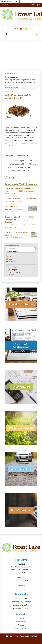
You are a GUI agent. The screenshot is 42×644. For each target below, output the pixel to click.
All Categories (14, 270)
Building (11, 275)
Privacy (21, 625)
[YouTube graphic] (21, 28)
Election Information (21, 605)
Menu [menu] (7, 5)
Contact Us (21, 585)
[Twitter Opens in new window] (10, 177)
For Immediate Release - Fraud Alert (20, 199)
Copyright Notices (21, 628)
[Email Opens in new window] (14, 177)
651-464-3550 (24, 572)
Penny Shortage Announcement (19, 188)
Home (7, 73)
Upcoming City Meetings (21, 602)
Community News (21, 598)
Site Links (21, 614)
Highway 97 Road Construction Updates (12, 219)
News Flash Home (15, 77)
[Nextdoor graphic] (26, 28)
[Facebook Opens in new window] (6, 177)
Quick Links (21, 594)
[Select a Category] (20, 251)
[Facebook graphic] (16, 28)
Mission (21, 619)
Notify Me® (13, 262)
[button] (36, 34)
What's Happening (15, 272)
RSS (10, 259)
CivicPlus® (33, 636)
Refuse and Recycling (21, 608)
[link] (35, 5)
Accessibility (21, 622)
